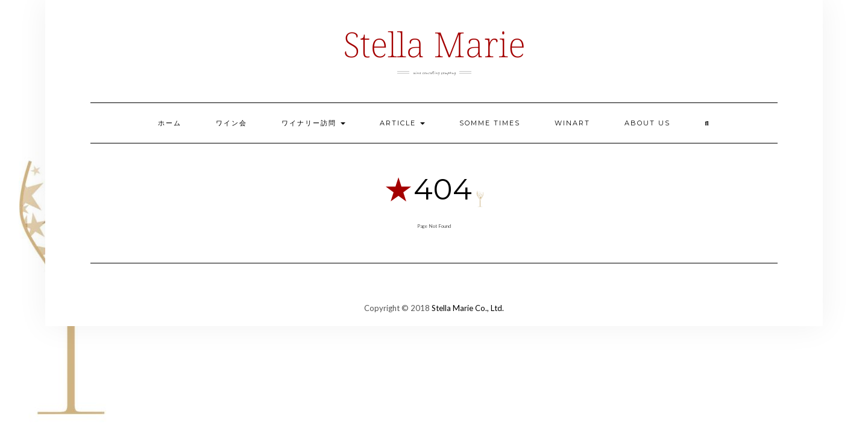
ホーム (170, 123)
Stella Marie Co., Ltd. (468, 308)
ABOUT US (647, 123)
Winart (572, 123)
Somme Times (490, 123)
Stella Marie (434, 44)
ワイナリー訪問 (313, 123)
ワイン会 (231, 123)
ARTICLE (402, 123)
